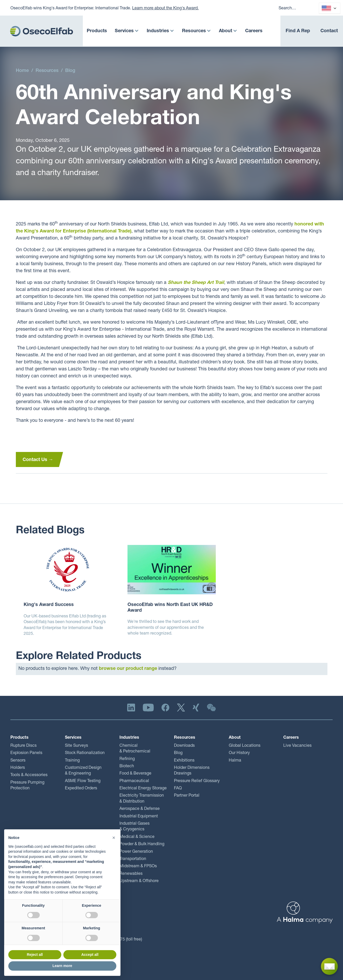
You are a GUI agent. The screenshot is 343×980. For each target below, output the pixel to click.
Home (22, 71)
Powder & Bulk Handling (142, 844)
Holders (18, 768)
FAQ (178, 789)
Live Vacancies (297, 746)
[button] (127, 31)
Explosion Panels (26, 753)
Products (97, 31)
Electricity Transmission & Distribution (142, 799)
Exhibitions (184, 761)
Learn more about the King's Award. (165, 9)
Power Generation (136, 852)
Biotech (127, 766)
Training (72, 761)
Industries (158, 31)
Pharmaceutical (134, 781)
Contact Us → (38, 460)
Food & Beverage (135, 774)
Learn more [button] (62, 966)
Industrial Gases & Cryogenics (134, 827)
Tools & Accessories (29, 775)
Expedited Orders (81, 789)
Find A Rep (298, 31)
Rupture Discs (23, 746)
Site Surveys (76, 746)
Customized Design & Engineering (83, 771)
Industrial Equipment (139, 817)
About (226, 31)
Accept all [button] (90, 955)
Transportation (133, 859)
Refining (127, 759)
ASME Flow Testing (83, 781)
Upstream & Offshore (139, 881)
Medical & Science (137, 837)
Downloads (184, 746)
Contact (329, 31)
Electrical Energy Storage (143, 789)
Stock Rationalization (85, 753)
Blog (70, 71)
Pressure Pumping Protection (27, 786)
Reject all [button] (35, 955)
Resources (194, 31)
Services (124, 31)
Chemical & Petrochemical (135, 749)
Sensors (18, 761)
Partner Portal (187, 796)
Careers (254, 31)
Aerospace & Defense (140, 809)
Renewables (131, 874)
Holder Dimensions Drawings (192, 771)
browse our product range (128, 669)
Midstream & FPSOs (138, 866)
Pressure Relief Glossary (197, 781)
